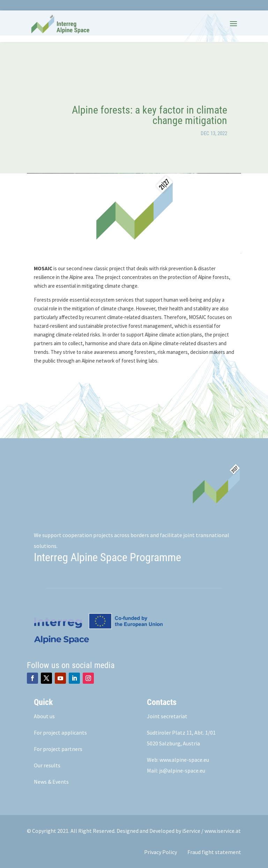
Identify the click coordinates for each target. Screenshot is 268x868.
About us (44, 716)
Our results (47, 765)
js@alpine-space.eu (182, 770)
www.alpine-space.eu (184, 760)
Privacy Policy (161, 852)
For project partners (58, 749)
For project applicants (60, 733)
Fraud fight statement (214, 852)
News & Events (51, 782)
